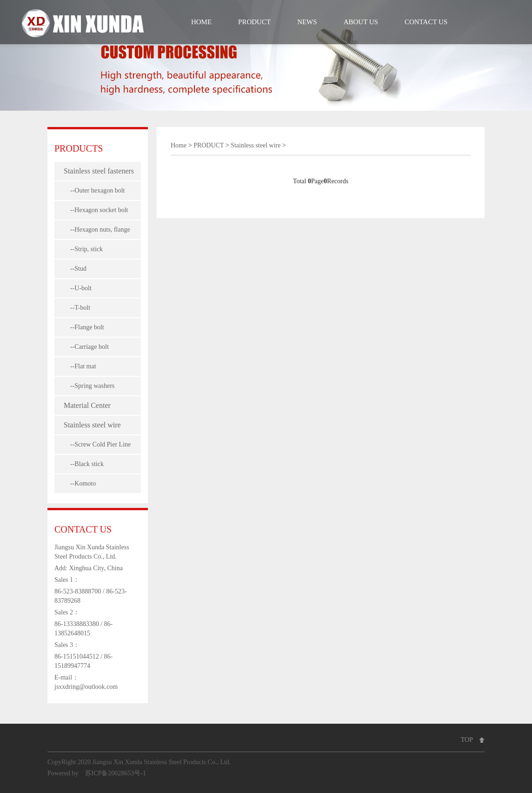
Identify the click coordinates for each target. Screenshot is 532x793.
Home (179, 145)
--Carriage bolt (86, 347)
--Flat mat (80, 366)
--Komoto (80, 483)
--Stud (75, 269)
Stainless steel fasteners (99, 171)
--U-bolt (78, 288)
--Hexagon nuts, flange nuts (97, 233)
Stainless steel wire (92, 425)
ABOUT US (361, 22)
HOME (201, 22)
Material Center (87, 405)
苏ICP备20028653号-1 (116, 773)
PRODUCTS (79, 148)
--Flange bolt (84, 327)
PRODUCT (254, 22)
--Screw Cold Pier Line (97, 444)
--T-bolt (77, 308)
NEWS (307, 22)
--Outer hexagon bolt (94, 190)
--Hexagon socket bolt (96, 210)
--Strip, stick (83, 249)
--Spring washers (89, 386)
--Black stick (84, 464)
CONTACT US (426, 22)
